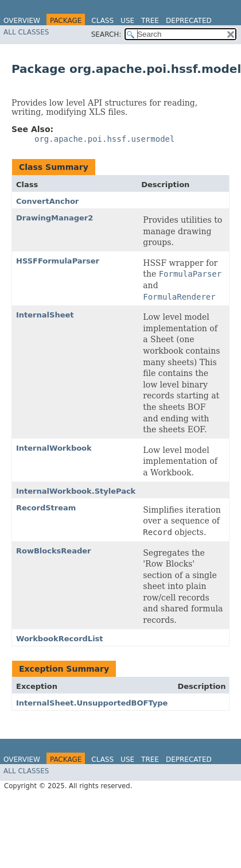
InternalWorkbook (54, 448)
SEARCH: (106, 34)
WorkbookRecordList (60, 639)
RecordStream (46, 508)
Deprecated (189, 21)
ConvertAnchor (47, 201)
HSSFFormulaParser (58, 261)
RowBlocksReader (53, 551)
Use (127, 21)
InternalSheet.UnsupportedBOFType (92, 703)
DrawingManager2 (55, 218)
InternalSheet (45, 315)
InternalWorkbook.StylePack (76, 491)
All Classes (26, 32)
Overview (22, 21)
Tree (150, 21)
